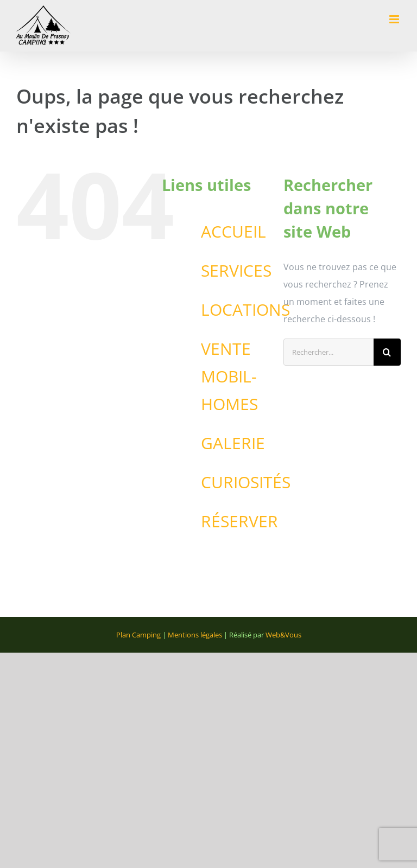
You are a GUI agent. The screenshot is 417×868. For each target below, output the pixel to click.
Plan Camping (138, 635)
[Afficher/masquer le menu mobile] (395, 19)
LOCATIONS (245, 309)
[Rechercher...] (328, 352)
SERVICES (236, 270)
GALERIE (233, 443)
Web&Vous (283, 635)
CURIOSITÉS (246, 482)
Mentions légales (195, 635)
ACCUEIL (233, 231)
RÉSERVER (239, 521)
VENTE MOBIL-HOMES (229, 376)
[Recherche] (387, 352)
